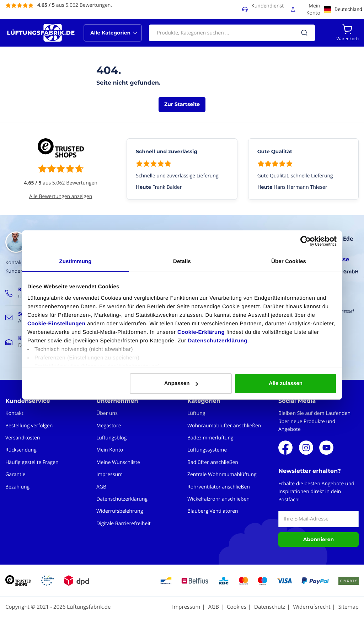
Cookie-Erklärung (201, 332)
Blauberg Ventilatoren (213, 511)
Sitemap (349, 607)
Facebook (285, 448)
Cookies (237, 607)
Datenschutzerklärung (218, 341)
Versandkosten (23, 438)
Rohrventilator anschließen (219, 487)
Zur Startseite (182, 104)
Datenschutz (270, 607)
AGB (101, 487)
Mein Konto (313, 9)
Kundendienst (267, 6)
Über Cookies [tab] (289, 261)
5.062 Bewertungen (75, 183)
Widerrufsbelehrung (120, 511)
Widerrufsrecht (312, 607)
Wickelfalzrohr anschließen (218, 499)
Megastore (109, 426)
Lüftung (196, 413)
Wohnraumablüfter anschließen (224, 426)
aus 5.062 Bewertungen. (75, 5)
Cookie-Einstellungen (56, 324)
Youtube (326, 448)
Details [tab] (182, 261)
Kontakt (14, 413)
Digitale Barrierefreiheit (124, 524)
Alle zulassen (286, 383)
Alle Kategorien (110, 33)
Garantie (15, 474)
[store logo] (41, 33)
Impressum (109, 474)
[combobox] (232, 33)
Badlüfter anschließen (213, 462)
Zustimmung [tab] (76, 261)
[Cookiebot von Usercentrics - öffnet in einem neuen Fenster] (306, 241)
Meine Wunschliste (118, 462)
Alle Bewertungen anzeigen (61, 196)
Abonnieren (318, 539)
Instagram (306, 448)
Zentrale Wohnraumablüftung (222, 474)
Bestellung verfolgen (29, 426)
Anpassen (181, 383)
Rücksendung (21, 450)
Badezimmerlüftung (210, 438)
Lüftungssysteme (207, 450)
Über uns (107, 413)
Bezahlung (17, 487)
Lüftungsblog (111, 438)
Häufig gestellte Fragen (32, 462)
